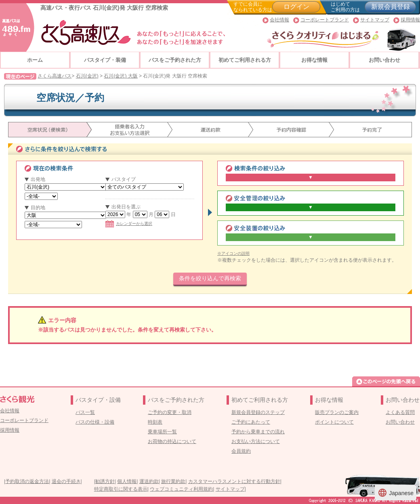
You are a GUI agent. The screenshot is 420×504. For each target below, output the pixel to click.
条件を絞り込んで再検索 (210, 278)
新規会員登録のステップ (258, 412)
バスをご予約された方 (175, 60)
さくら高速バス (55, 76)
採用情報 (410, 20)
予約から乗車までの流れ (258, 432)
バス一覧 (85, 412)
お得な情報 (314, 60)
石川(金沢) (87, 76)
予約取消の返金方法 (27, 481)
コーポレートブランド (325, 20)
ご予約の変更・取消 (170, 412)
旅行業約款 (173, 481)
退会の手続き (66, 481)
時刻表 (155, 422)
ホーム (35, 60)
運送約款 (149, 481)
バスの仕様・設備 (95, 422)
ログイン (296, 7)
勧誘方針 (105, 481)
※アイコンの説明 (233, 253)
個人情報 (127, 481)
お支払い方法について (256, 441)
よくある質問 (400, 412)
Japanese (396, 493)
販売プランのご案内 (337, 412)
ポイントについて (334, 422)
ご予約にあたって (251, 422)
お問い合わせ (384, 60)
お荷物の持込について (172, 441)
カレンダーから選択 (129, 224)
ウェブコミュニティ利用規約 (181, 489)
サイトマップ (375, 20)
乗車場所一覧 (162, 432)
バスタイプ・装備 (105, 60)
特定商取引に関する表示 (121, 489)
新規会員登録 (391, 7)
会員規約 (241, 451)
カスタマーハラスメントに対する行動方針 (234, 481)
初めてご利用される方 (245, 60)
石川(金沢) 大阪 (121, 76)
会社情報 (279, 20)
